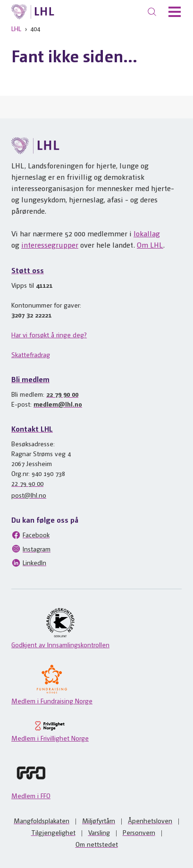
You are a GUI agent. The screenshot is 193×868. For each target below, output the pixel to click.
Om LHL (150, 245)
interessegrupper (50, 245)
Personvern (139, 832)
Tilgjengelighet (53, 832)
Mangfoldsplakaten (42, 820)
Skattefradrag (31, 354)
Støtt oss (28, 270)
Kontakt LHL (32, 429)
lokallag (147, 233)
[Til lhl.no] (33, 12)
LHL (16, 28)
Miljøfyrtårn (99, 820)
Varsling (99, 832)
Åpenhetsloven (150, 820)
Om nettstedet (97, 844)
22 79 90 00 (62, 394)
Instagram (31, 549)
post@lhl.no (29, 495)
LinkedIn (29, 563)
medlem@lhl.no (58, 404)
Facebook (30, 535)
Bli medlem (30, 379)
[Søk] (152, 12)
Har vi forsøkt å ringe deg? (49, 334)
